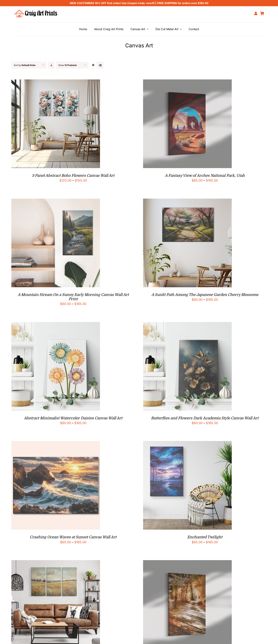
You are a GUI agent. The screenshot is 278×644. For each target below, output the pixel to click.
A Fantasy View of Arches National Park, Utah (205, 176)
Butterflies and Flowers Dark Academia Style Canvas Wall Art (205, 418)
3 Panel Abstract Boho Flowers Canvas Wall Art (73, 176)
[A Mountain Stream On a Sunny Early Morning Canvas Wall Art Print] (56, 201)
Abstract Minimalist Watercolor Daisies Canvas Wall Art (73, 418)
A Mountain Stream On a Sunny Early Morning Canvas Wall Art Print (73, 297)
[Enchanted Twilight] (187, 444)
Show (68, 65)
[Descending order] (51, 65)
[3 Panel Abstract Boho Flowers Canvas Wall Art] (56, 82)
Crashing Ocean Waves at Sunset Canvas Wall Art (73, 537)
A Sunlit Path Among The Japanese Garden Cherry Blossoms (205, 295)
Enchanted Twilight (205, 537)
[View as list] (100, 65)
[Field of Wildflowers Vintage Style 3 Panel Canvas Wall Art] (56, 563)
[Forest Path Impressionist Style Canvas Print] (187, 563)
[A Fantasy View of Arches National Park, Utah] (187, 82)
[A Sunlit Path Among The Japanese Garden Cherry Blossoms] (187, 201)
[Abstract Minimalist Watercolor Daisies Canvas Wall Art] (56, 325)
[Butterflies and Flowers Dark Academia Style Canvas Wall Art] (187, 325)
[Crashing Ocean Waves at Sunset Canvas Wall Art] (56, 444)
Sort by (25, 65)
